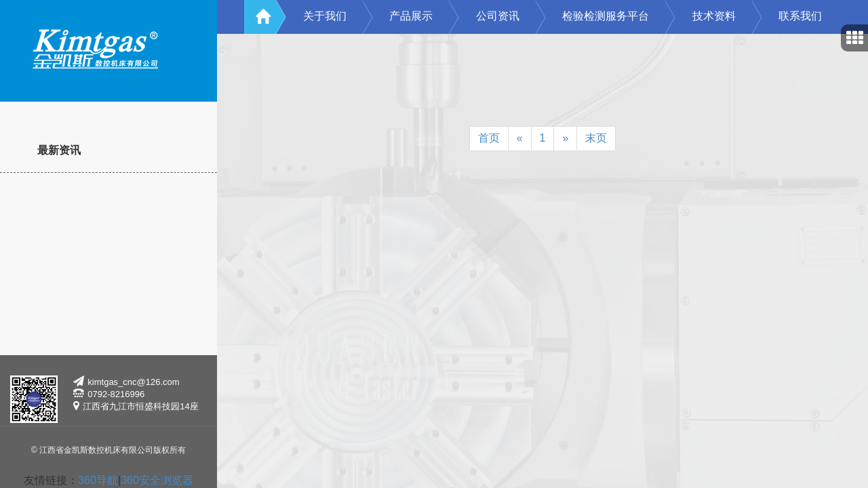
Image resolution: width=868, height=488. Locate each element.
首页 (489, 138)
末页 (596, 138)
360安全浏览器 (157, 480)
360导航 (98, 480)
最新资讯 (59, 150)
